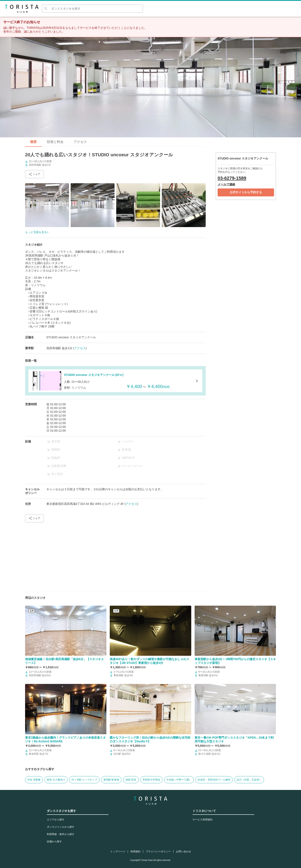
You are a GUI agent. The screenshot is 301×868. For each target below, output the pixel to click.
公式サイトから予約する (246, 192)
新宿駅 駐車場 (111, 780)
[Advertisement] (115, 555)
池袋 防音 (131, 780)
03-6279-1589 (232, 178)
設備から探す (54, 841)
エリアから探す (56, 820)
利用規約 (135, 852)
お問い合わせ (184, 852)
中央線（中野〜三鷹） (179, 780)
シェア (34, 174)
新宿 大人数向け (56, 780)
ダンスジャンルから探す (61, 827)
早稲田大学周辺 (151, 780)
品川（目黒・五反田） (249, 780)
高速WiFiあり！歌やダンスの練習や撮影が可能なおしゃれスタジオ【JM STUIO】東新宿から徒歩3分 (149, 661)
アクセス (80, 142)
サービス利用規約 (203, 820)
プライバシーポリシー (158, 852)
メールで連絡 (226, 184)
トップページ (118, 852)
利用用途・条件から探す (61, 834)
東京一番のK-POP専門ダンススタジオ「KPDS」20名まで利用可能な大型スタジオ (234, 739)
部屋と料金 (55, 142)
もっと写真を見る (36, 232)
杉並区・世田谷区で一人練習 (214, 780)
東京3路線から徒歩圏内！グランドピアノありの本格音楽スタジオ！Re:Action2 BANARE (65, 739)
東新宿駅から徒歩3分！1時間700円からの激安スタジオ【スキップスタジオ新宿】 (235, 661)
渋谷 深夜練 (34, 780)
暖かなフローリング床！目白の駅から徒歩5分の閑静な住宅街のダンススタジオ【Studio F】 (150, 739)
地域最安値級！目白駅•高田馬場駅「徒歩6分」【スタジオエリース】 (64, 661)
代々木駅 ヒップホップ (84, 780)
